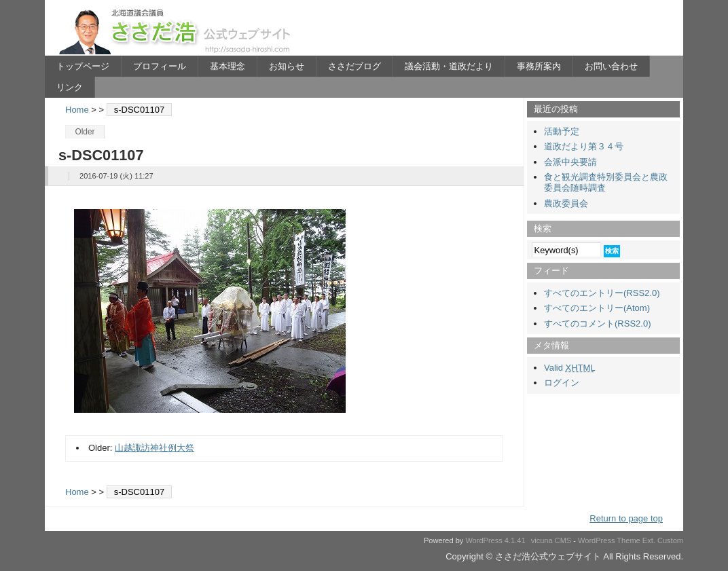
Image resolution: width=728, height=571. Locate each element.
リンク (70, 87)
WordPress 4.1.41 (495, 540)
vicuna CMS (551, 540)
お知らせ (287, 66)
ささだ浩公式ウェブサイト (177, 31)
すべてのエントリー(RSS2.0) (602, 293)
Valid (570, 368)
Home (77, 110)
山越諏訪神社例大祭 (154, 448)
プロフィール (160, 66)
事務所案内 (539, 66)
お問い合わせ (611, 66)
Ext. (649, 540)
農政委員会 (566, 203)
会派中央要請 (570, 162)
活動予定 (562, 131)
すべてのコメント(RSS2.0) (597, 324)
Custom (670, 540)
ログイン (562, 383)
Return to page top (626, 518)
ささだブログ (354, 66)
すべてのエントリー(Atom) (597, 308)
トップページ (83, 66)
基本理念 (227, 66)
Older (85, 132)
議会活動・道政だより (449, 66)
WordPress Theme (609, 540)
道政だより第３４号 (584, 146)
